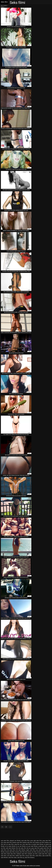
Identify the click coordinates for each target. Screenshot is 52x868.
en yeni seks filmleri (32, 846)
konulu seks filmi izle (21, 852)
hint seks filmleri (21, 850)
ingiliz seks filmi (31, 850)
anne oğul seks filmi (36, 841)
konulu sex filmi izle (43, 852)
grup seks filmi (35, 848)
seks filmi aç (21, 858)
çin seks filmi (10, 844)
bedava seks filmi (17, 842)
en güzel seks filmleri (37, 844)
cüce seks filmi (27, 844)
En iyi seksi (4, 6)
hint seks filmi (11, 850)
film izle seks (20, 848)
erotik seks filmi (43, 846)
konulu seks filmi (10, 852)
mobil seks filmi (43, 854)
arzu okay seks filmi (6, 842)
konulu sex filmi (32, 852)
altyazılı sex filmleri (15, 841)
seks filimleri (4, 858)
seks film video (13, 858)
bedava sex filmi (40, 842)
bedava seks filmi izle (29, 842)
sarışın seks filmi (30, 856)
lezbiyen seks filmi (22, 854)
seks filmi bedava (30, 858)
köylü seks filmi (11, 854)
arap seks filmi (47, 841)
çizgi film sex (18, 844)
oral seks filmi (11, 856)
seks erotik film (47, 856)
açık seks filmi (5, 841)
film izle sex (27, 848)
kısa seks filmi (40, 850)
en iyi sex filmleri (21, 846)
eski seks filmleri (11, 848)
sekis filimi (39, 856)
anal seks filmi (25, 841)
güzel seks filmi (45, 848)
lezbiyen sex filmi (33, 854)
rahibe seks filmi (20, 856)
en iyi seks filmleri (10, 846)
